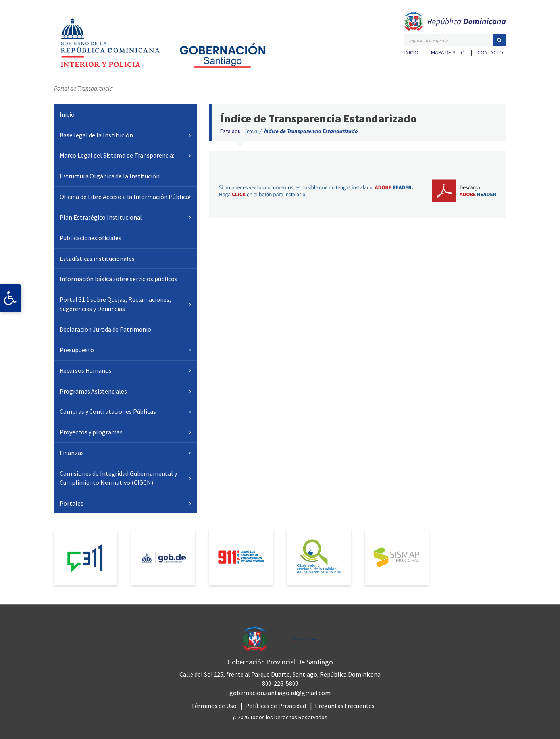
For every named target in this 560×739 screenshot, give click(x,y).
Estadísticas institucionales (97, 259)
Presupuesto (77, 350)
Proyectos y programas (91, 432)
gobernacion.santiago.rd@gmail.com (280, 693)
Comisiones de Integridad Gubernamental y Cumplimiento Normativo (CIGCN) (118, 478)
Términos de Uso (214, 706)
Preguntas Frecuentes (345, 706)
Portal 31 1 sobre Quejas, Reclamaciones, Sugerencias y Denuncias (115, 304)
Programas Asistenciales (93, 391)
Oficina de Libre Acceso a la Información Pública (124, 197)
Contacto (490, 52)
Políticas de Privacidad (276, 706)
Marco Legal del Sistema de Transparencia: (117, 155)
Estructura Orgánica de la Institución (110, 176)
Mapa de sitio (448, 52)
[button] (499, 40)
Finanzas (72, 453)
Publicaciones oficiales (90, 238)
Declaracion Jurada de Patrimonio (105, 329)
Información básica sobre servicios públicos (118, 279)
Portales (71, 503)
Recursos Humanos (86, 370)
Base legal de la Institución (96, 135)
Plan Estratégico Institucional (101, 217)
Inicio (411, 52)
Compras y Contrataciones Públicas (108, 411)
